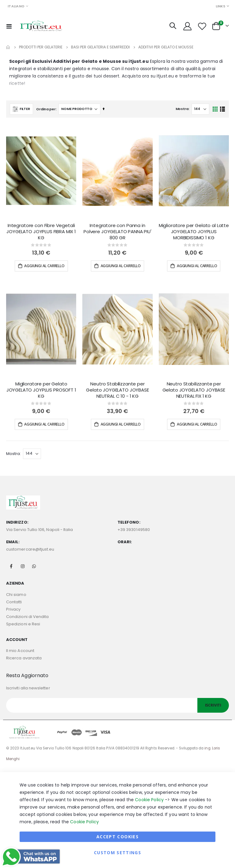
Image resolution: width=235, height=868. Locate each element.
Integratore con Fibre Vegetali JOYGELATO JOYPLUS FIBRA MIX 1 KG (41, 232)
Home (8, 47)
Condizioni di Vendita (27, 617)
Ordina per (46, 109)
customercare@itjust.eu (30, 549)
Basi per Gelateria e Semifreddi (100, 47)
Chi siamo (16, 595)
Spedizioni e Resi (23, 624)
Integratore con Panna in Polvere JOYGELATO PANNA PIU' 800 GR (117, 232)
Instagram (23, 566)
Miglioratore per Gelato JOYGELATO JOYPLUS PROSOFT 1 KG (41, 390)
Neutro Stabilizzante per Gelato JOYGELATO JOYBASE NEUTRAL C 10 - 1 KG (117, 390)
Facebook (11, 566)
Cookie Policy (149, 800)
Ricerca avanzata (24, 658)
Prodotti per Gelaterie (41, 47)
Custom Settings (117, 853)
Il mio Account (20, 651)
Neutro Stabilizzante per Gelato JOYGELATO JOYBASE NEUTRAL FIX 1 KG (194, 390)
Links (220, 6)
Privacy (13, 609)
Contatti (14, 602)
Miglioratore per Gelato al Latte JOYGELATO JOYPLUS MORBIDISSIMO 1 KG (194, 232)
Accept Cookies (117, 837)
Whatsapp (34, 566)
